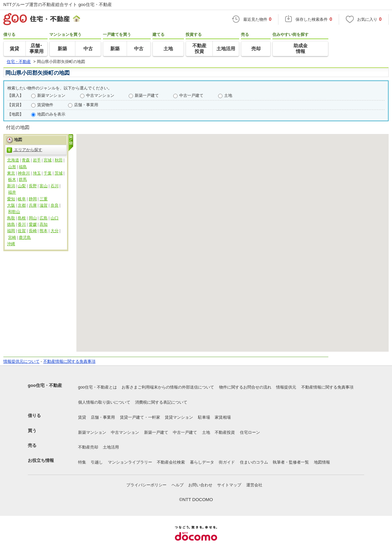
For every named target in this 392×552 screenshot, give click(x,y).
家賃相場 (223, 417)
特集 (82, 462)
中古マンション (100, 95)
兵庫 (33, 205)
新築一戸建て (147, 95)
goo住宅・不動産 (45, 385)
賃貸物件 (45, 105)
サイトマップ (229, 485)
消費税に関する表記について (161, 402)
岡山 (33, 218)
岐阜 (22, 199)
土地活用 (111, 447)
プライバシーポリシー (146, 485)
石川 (55, 186)
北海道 (13, 160)
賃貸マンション (179, 417)
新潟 (11, 186)
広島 (44, 218)
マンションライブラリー (130, 462)
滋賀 (44, 205)
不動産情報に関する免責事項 (69, 361)
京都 (22, 205)
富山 (44, 186)
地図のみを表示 (51, 114)
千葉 (48, 173)
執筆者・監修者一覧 (291, 462)
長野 (33, 186)
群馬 (23, 180)
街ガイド (227, 462)
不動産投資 (225, 432)
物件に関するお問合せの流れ (245, 387)
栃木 (12, 180)
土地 (228, 95)
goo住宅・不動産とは (97, 387)
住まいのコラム (254, 462)
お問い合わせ (200, 485)
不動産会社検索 (171, 462)
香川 (22, 224)
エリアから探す (24, 150)
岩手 (37, 160)
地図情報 (322, 462)
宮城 (48, 160)
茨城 (59, 173)
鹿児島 (25, 237)
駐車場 (204, 417)
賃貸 (82, 417)
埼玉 (37, 173)
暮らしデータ (202, 462)
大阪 (11, 205)
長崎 (33, 231)
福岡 (11, 231)
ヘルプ (178, 485)
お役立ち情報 (41, 460)
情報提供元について (21, 361)
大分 (55, 231)
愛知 (11, 199)
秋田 (59, 160)
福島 (23, 167)
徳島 (11, 224)
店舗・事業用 (86, 105)
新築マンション (51, 95)
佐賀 (22, 231)
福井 (12, 192)
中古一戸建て (191, 95)
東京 (11, 173)
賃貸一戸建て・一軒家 (140, 417)
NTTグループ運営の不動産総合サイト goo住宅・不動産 (58, 5)
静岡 (33, 199)
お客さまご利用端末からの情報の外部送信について (168, 387)
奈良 (55, 205)
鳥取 (11, 218)
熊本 (44, 231)
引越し (97, 462)
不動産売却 (88, 447)
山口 (55, 218)
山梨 (22, 186)
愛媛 (33, 224)
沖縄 (11, 244)
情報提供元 (286, 387)
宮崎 (12, 237)
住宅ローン (250, 432)
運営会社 (254, 485)
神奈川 (24, 173)
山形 (12, 167)
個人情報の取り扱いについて (104, 402)
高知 (44, 224)
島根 (22, 218)
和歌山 (14, 212)
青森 (26, 160)
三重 (44, 199)
